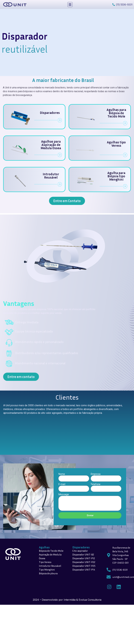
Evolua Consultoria (90, 600)
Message (64, 495)
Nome (62, 474)
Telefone (96, 484)
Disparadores (81, 547)
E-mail (62, 484)
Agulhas (44, 547)
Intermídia (70, 600)
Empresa (96, 474)
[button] (70, 5)
